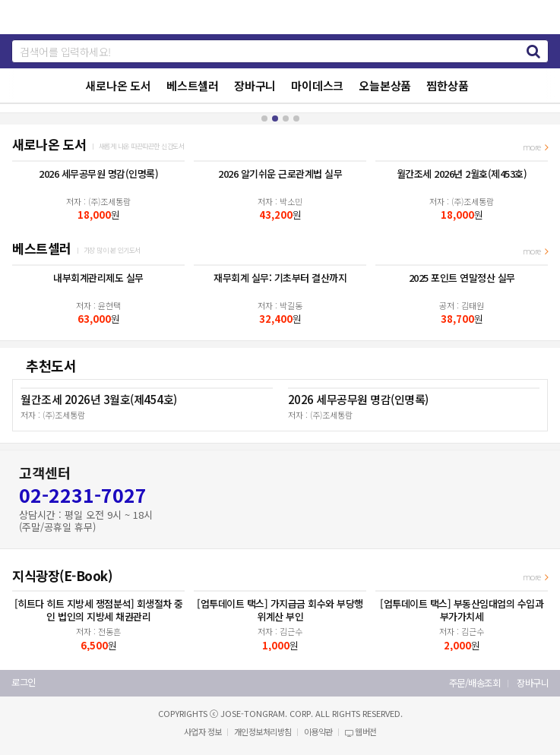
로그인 (24, 682)
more (536, 147)
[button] (264, 118)
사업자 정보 (203, 731)
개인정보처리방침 (263, 731)
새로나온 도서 (118, 85)
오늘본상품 (385, 85)
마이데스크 (317, 85)
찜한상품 (447, 85)
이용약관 (318, 731)
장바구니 (255, 85)
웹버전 (361, 731)
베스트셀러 (193, 85)
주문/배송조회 (475, 683)
